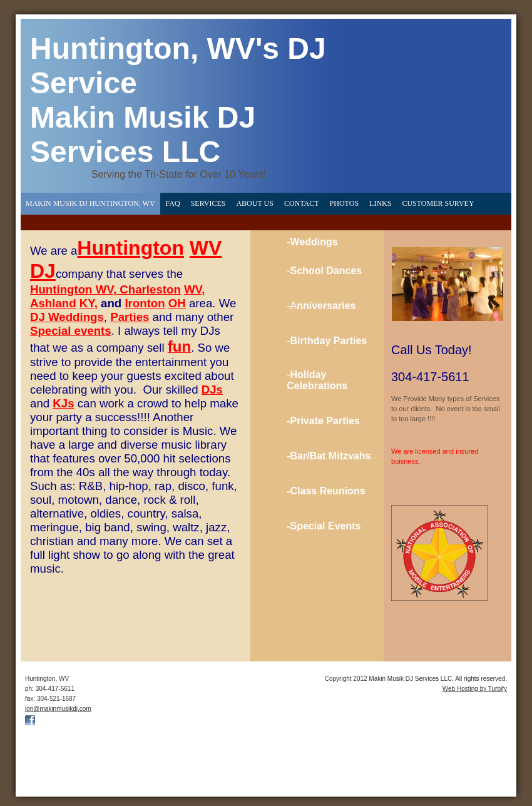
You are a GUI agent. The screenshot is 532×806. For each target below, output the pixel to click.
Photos (344, 203)
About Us (254, 203)
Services (208, 203)
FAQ (173, 203)
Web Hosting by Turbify (475, 689)
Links (380, 203)
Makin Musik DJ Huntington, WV (90, 203)
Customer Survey (438, 203)
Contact (302, 203)
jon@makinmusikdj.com (58, 709)
